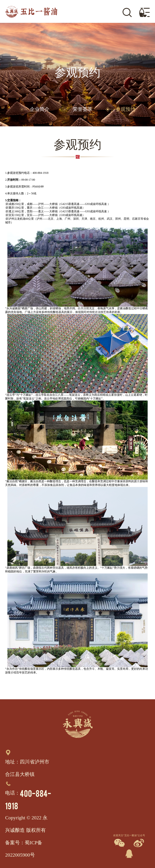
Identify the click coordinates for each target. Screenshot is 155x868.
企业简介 (35, 109)
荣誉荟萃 (77, 109)
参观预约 (120, 109)
